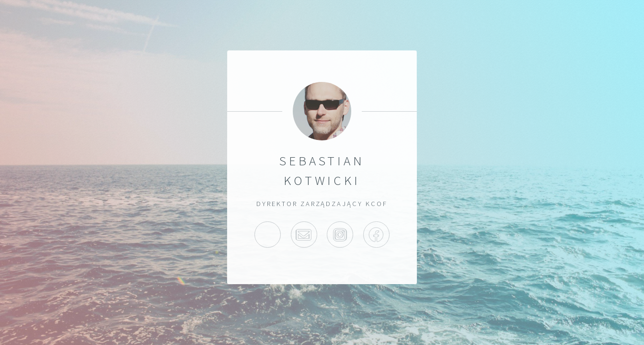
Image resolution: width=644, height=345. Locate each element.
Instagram (340, 235)
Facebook (376, 235)
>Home (268, 235)
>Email (304, 235)
